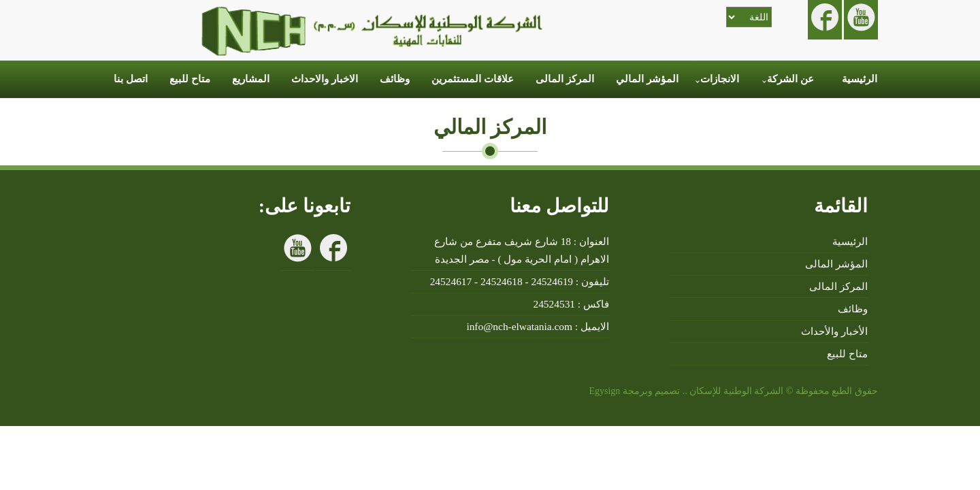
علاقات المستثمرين (473, 79)
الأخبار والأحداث (834, 331)
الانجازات (720, 79)
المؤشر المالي (647, 79)
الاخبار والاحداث (325, 79)
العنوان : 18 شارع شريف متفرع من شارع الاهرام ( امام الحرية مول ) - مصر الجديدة (522, 250)
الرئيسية (860, 79)
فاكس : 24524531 (571, 304)
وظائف (395, 79)
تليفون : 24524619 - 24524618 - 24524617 (520, 281)
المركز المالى (565, 79)
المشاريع (251, 79)
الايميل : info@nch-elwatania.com (538, 326)
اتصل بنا (131, 79)
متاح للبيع (190, 79)
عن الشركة (790, 79)
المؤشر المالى (836, 264)
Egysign (603, 391)
